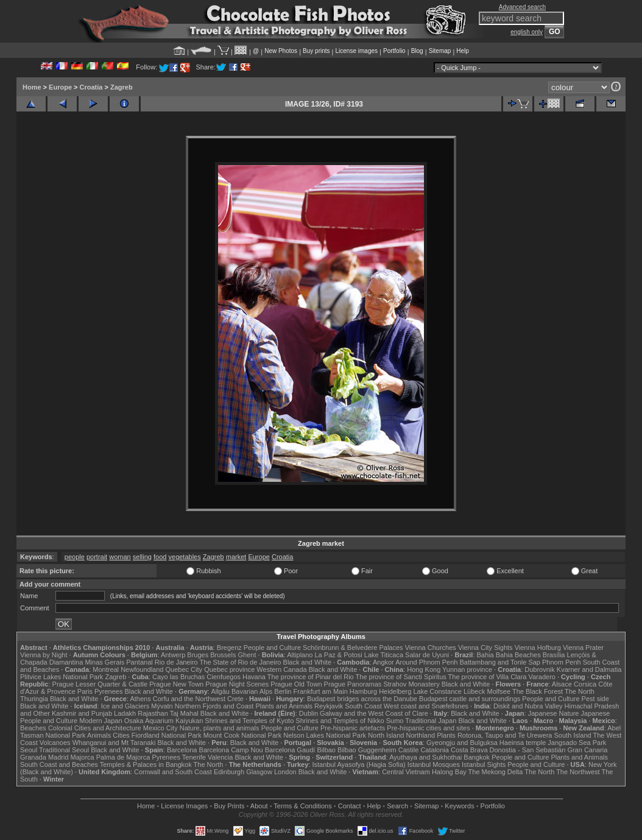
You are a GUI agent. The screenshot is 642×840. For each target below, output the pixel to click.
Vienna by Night (44, 655)
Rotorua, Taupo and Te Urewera (505, 735)
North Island (386, 735)
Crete (235, 699)
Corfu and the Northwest (189, 699)
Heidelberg (395, 691)
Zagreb (122, 87)
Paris (85, 691)
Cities (121, 735)
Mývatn (162, 706)
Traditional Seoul (64, 750)
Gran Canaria (587, 750)
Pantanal (139, 662)
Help (463, 51)
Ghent (247, 655)
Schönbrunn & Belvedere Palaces (353, 648)
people (75, 557)
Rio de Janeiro (176, 662)
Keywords (459, 806)
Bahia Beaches (518, 655)
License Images (184, 806)
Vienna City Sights (485, 648)
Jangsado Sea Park (577, 743)
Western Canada (281, 669)
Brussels (223, 655)
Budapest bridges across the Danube (362, 699)
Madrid (58, 757)
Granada (33, 757)
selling (142, 557)
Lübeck (474, 691)
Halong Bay (449, 772)
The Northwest (578, 772)
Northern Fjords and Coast (214, 706)
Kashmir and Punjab (82, 713)
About (259, 806)
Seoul (29, 750)
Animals (99, 735)
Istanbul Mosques (434, 764)
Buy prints (316, 51)
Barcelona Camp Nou (231, 750)
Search (397, 806)
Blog (417, 51)
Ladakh (125, 713)
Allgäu (220, 691)
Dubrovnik (540, 669)
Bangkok (477, 757)
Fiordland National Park (167, 735)
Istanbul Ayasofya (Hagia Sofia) (358, 764)
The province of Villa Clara (488, 677)
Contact (350, 806)
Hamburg (363, 691)
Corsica (585, 684)
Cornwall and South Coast (173, 772)
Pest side (595, 699)
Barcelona (182, 750)
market (236, 557)
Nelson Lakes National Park (325, 735)
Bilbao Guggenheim (367, 750)
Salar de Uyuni (427, 655)
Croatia (91, 87)
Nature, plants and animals (220, 728)
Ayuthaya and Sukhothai (425, 757)
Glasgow (259, 772)
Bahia (485, 655)
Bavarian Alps (252, 691)
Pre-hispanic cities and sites (428, 728)
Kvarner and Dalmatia (589, 669)
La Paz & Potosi (339, 655)
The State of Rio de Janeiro (241, 662)
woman (120, 557)
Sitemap (440, 51)
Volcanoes (55, 743)
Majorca (83, 757)
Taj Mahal (184, 713)
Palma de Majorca (123, 757)
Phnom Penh (562, 662)
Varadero (541, 677)
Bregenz (229, 648)
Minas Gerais (104, 662)
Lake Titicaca (384, 655)
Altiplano (300, 655)
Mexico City (160, 728)
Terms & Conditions (302, 806)
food (160, 557)
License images (357, 51)
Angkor (383, 662)
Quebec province (229, 669)
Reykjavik (329, 706)
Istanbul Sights (484, 764)
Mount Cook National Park (242, 735)
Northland (421, 735)
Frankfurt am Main (321, 691)
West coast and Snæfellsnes (426, 706)
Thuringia (34, 699)
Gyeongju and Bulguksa (462, 743)
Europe (60, 87)
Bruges (198, 655)
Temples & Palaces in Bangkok (146, 764)
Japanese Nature (554, 713)
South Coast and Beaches (59, 764)
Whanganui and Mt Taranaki (114, 743)
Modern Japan (101, 721)
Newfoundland (142, 669)
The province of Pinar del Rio (311, 677)
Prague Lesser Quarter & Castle (100, 684)
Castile (409, 750)
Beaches (33, 728)
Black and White (307, 662)
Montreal (106, 669)
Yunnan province (467, 669)
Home (32, 87)
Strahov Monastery (411, 684)
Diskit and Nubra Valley (528, 706)
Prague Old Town (296, 684)
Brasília (554, 655)
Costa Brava (469, 750)
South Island (573, 735)
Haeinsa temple (523, 743)
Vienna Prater (583, 648)
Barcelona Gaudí (290, 750)
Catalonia (434, 750)
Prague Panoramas (353, 684)
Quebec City (184, 669)
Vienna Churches (431, 648)
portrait (97, 557)
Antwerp (173, 655)
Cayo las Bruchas (178, 677)
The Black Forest (538, 691)
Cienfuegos (224, 677)
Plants (446, 735)
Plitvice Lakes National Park (62, 677)
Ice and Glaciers (125, 706)
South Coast (363, 706)
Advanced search (522, 7)
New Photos (281, 51)
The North (580, 691)
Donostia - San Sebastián (528, 750)
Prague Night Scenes (237, 684)
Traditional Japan (431, 721)
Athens (140, 699)
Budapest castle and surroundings (470, 699)
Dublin (309, 713)
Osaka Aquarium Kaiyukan (164, 721)
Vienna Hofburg (538, 648)
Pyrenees (108, 691)
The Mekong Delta (496, 772)
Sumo (395, 721)
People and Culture (272, 648)
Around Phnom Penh (426, 662)
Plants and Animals (284, 706)
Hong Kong (424, 669)
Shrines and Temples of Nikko (340, 721)
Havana (254, 677)
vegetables (185, 557)
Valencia (220, 757)
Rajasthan (153, 713)
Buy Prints (229, 806)
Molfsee (499, 691)
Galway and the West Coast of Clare (374, 713)
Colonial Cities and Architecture (95, 728)
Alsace (562, 684)
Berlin (283, 691)
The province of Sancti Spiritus (401, 677)
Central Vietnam (406, 772)
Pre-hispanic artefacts (353, 728)
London (285, 772)
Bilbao (326, 750)
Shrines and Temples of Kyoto (249, 721)
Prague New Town (176, 684)
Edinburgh (229, 772)
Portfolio (394, 51)
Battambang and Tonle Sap (500, 662)
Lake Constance (437, 691)
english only (527, 32)
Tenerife (194, 757)
